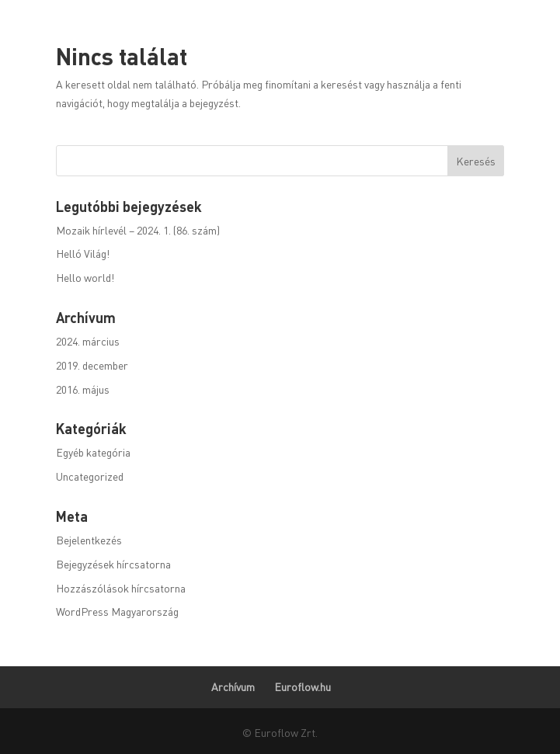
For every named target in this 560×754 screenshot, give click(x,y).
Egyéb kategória (93, 452)
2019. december (92, 365)
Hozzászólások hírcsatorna (121, 588)
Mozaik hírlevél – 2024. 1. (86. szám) (138, 230)
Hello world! (85, 277)
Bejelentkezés (89, 540)
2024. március (88, 341)
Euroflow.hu (303, 686)
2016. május (83, 389)
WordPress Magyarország (117, 611)
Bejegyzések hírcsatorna (113, 564)
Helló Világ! (83, 253)
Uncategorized (90, 476)
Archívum (233, 686)
